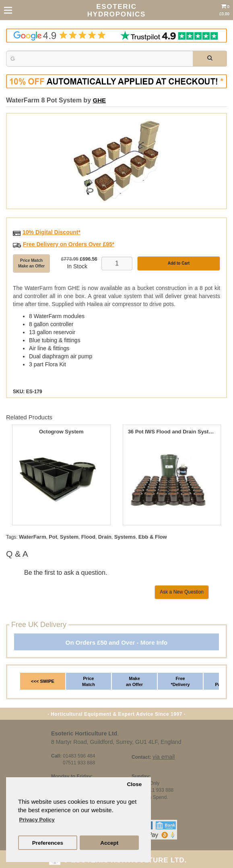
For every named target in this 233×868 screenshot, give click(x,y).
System (69, 537)
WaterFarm (32, 537)
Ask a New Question (182, 592)
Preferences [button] (48, 843)
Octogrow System (61, 432)
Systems (125, 537)
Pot (53, 537)
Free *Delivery (180, 682)
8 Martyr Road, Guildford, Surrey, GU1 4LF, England (116, 742)
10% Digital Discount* (52, 232)
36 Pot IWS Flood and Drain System (172, 432)
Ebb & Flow (153, 537)
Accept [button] (109, 843)
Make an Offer (134, 682)
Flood (88, 537)
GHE (99, 100)
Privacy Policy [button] (37, 820)
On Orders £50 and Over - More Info (116, 642)
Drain (105, 537)
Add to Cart (179, 263)
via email (164, 757)
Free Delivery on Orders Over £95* (69, 244)
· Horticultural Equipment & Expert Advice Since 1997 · (116, 714)
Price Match (89, 682)
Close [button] (134, 784)
